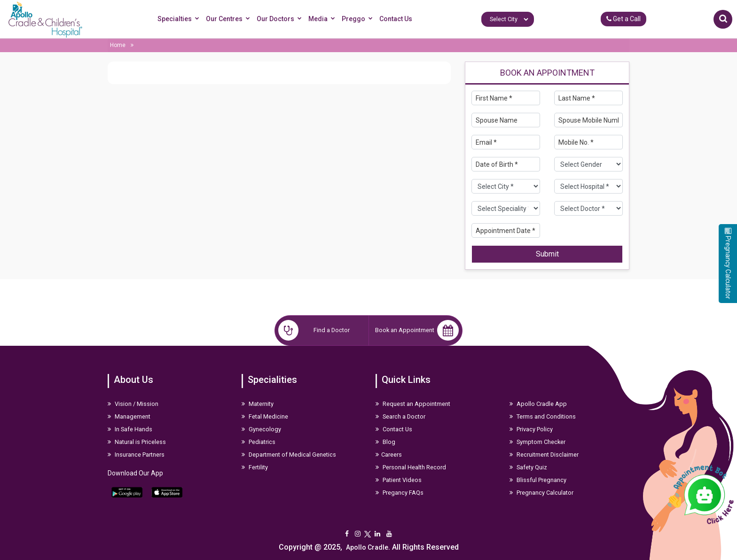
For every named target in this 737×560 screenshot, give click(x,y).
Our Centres (229, 19)
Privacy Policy (531, 429)
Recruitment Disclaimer (544, 455)
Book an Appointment (417, 330)
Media (323, 19)
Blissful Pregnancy (538, 480)
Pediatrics (259, 442)
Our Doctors (281, 19)
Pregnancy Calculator (541, 493)
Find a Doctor (314, 330)
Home (118, 45)
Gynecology (261, 429)
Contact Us (396, 19)
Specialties (180, 19)
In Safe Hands (130, 429)
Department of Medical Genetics (289, 455)
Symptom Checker (537, 442)
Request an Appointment (413, 404)
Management (129, 416)
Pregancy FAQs (400, 493)
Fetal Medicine (265, 416)
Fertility (255, 467)
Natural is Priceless (137, 442)
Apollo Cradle (367, 547)
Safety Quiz (528, 467)
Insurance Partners (136, 455)
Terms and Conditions (543, 416)
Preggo (359, 19)
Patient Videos (399, 480)
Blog (385, 442)
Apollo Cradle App (538, 404)
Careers (389, 455)
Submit (547, 254)
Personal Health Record (411, 467)
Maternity (258, 404)
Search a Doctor (400, 416)
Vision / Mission (133, 404)
